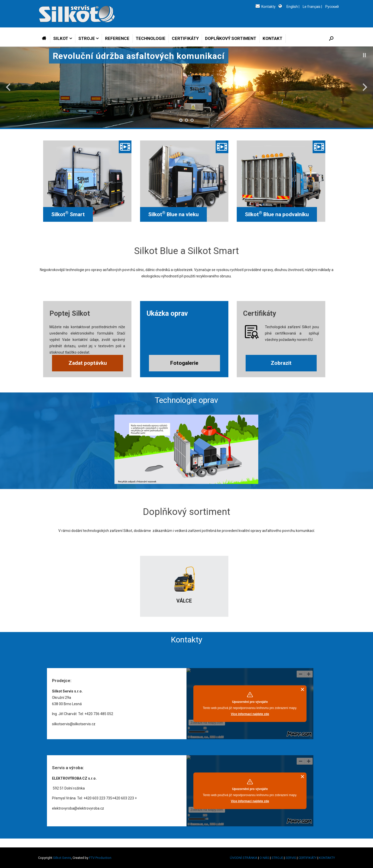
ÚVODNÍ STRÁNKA (244, 858)
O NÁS (264, 858)
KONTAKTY (327, 858)
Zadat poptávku (88, 363)
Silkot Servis (62, 858)
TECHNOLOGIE (151, 38)
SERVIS (291, 858)
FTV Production (100, 858)
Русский (332, 7)
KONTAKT (273, 38)
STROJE (87, 38)
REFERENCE (117, 38)
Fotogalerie (184, 363)
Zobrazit (281, 363)
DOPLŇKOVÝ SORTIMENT (231, 38)
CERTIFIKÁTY (185, 38)
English (292, 7)
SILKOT (61, 38)
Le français (312, 7)
